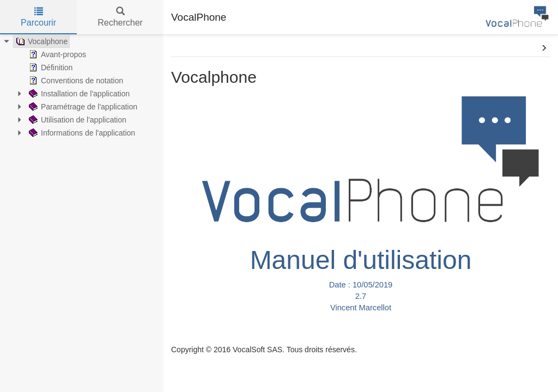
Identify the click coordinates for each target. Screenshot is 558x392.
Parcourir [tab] (38, 17)
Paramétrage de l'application (82, 107)
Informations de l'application (81, 133)
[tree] (82, 87)
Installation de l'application (78, 94)
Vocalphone (41, 41)
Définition (50, 68)
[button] (544, 48)
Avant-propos (56, 54)
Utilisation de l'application (77, 120)
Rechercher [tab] (120, 17)
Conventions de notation (75, 81)
